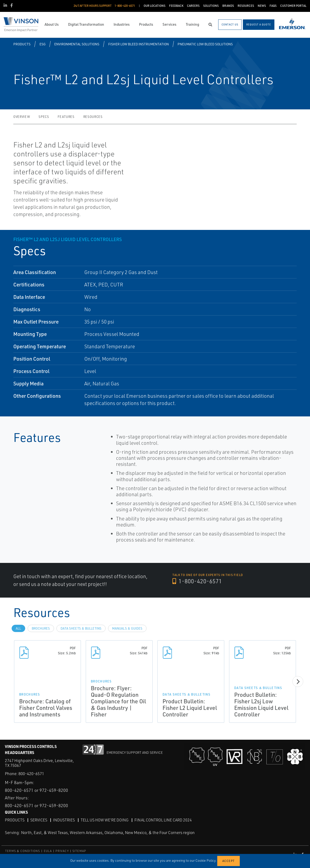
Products (22, 44)
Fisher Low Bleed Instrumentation (139, 44)
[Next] (298, 682)
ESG (43, 44)
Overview (22, 117)
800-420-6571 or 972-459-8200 (36, 790)
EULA (48, 851)
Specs (44, 117)
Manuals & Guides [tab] (127, 628)
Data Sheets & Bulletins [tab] (81, 628)
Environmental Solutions (77, 44)
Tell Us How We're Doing (105, 820)
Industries (64, 820)
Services (39, 820)
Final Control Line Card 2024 (163, 820)
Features (66, 117)
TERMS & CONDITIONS (23, 851)
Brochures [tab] (41, 628)
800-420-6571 (31, 774)
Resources (93, 117)
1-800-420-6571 (197, 581)
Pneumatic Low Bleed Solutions (205, 44)
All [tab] (18, 628)
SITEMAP (79, 851)
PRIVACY (62, 851)
